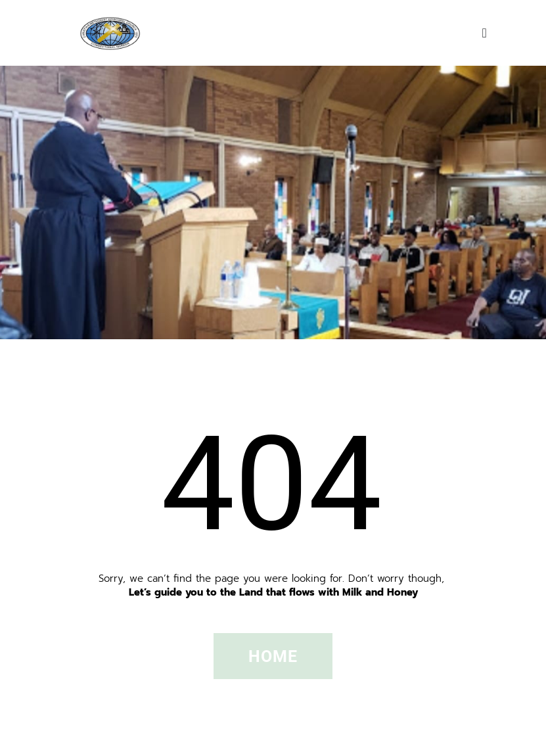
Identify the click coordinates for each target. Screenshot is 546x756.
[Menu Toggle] (485, 33)
